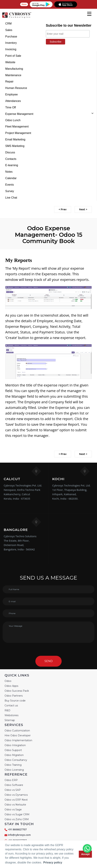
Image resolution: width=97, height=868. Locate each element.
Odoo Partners (14, 696)
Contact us (11, 706)
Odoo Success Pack (17, 691)
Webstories (11, 715)
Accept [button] (85, 854)
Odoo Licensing (14, 770)
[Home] (17, 18)
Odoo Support (13, 750)
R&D (7, 710)
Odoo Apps (11, 686)
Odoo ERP (11, 780)
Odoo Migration (14, 755)
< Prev (63, 209)
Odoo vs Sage (13, 810)
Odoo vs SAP (13, 790)
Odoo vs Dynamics (16, 795)
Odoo (8, 681)
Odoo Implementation (18, 740)
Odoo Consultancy (16, 760)
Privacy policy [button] (53, 862)
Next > (83, 209)
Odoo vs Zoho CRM (17, 819)
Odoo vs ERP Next (16, 800)
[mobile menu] (89, 14)
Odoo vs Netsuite (15, 805)
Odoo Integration (15, 745)
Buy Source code (15, 701)
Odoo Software (14, 785)
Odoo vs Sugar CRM (17, 814)
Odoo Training (13, 765)
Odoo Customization (17, 731)
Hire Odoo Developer (18, 735)
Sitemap (10, 720)
